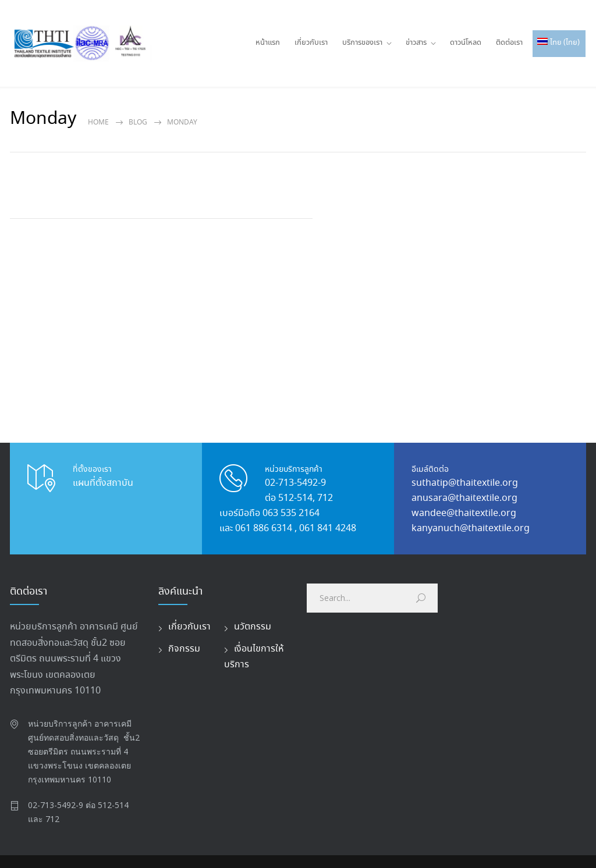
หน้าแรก (268, 43)
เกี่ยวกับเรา (311, 43)
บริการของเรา (362, 43)
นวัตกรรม (253, 627)
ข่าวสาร (416, 43)
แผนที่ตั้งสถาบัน (103, 483)
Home (98, 122)
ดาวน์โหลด (466, 43)
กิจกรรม (184, 649)
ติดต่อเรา (509, 43)
